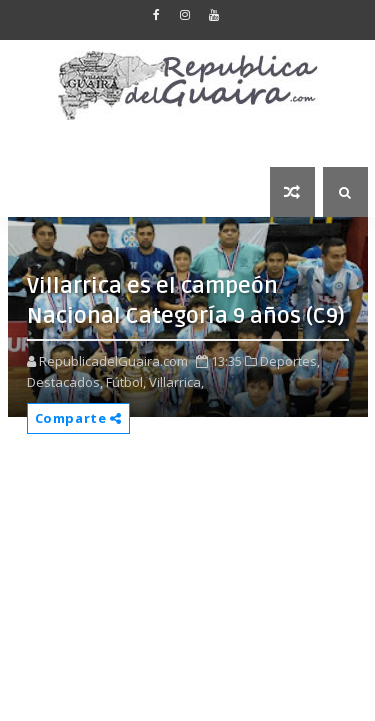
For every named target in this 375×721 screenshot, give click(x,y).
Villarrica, (176, 382)
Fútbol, (126, 382)
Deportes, (290, 361)
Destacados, (65, 382)
